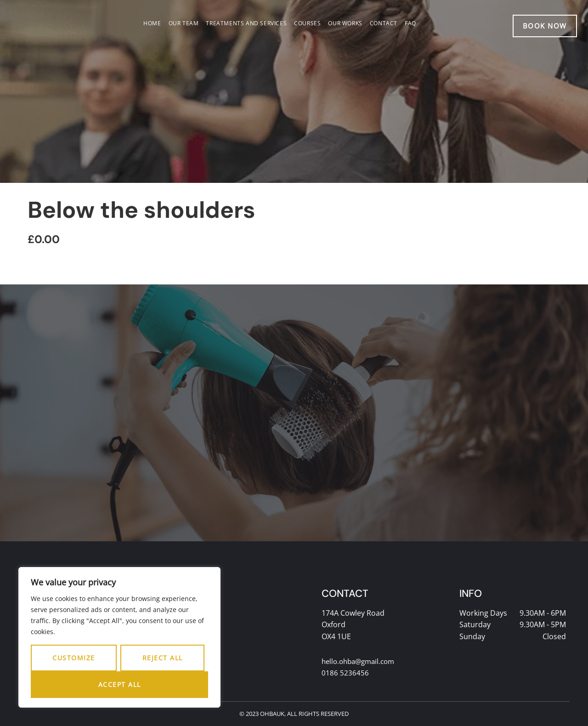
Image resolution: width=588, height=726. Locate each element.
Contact (384, 23)
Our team (184, 23)
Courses (307, 23)
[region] (119, 637)
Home (152, 23)
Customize (74, 658)
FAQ (410, 23)
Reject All (163, 658)
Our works (345, 23)
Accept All (120, 684)
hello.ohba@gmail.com (361, 661)
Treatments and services (246, 23)
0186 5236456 (345, 673)
